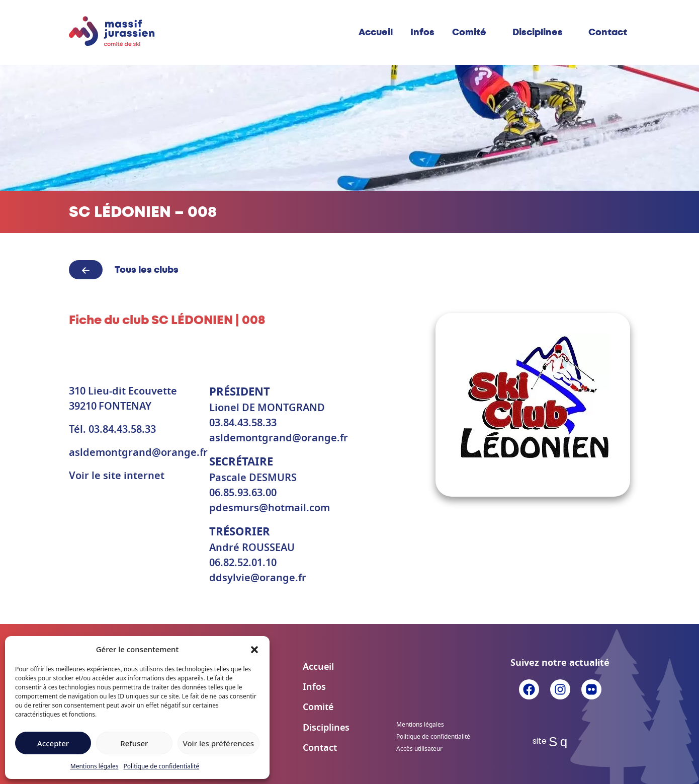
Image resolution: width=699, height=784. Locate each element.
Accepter (53, 743)
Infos (422, 32)
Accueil (376, 32)
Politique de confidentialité (161, 766)
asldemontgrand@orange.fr (138, 453)
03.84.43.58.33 (122, 430)
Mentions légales (95, 766)
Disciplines (538, 32)
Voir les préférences (219, 743)
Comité (469, 32)
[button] (254, 649)
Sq (560, 742)
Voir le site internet (117, 476)
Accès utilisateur (419, 749)
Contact (608, 32)
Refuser (134, 743)
